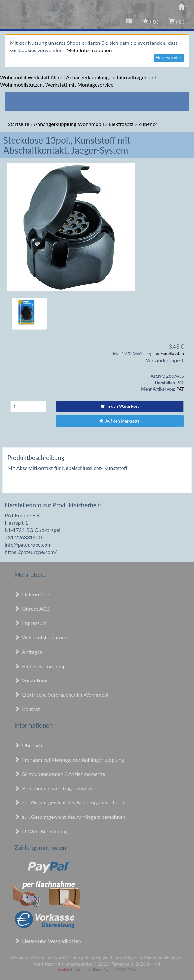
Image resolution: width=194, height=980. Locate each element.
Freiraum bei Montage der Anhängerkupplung (69, 759)
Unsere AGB (32, 609)
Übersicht (29, 745)
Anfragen (29, 652)
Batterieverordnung (40, 666)
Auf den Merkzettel (120, 421)
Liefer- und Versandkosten (48, 941)
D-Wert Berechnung (41, 831)
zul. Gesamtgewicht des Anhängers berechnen (70, 817)
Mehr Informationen (89, 50)
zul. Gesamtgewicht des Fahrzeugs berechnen (69, 802)
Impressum (31, 623)
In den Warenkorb (120, 406)
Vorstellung (31, 680)
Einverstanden (169, 58)
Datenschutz (32, 594)
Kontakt (27, 709)
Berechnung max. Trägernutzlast (54, 788)
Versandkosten (170, 354)
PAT (180, 389)
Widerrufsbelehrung (41, 637)
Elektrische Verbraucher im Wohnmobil (62, 695)
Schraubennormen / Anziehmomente (60, 774)
